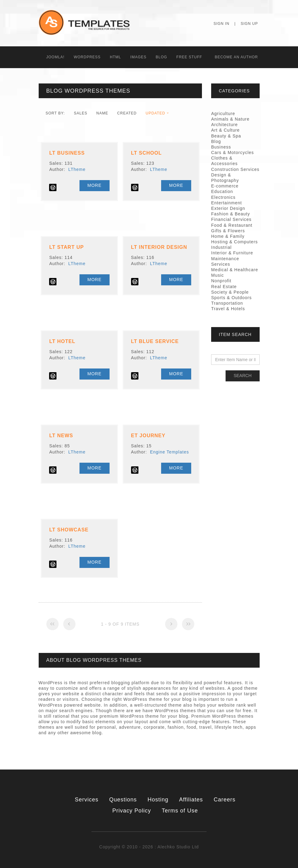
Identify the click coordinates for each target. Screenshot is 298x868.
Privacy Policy (132, 811)
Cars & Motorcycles (232, 152)
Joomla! (56, 57)
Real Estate (224, 287)
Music (218, 275)
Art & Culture (225, 130)
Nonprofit (221, 281)
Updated (155, 113)
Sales (81, 113)
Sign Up (249, 24)
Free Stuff (189, 57)
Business (221, 147)
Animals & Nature (230, 119)
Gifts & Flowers (228, 231)
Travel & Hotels (228, 309)
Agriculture (223, 114)
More (95, 185)
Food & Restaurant (232, 225)
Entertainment (226, 203)
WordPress (87, 57)
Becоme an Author (236, 57)
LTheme (77, 169)
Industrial (221, 247)
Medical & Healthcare (235, 270)
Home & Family (228, 236)
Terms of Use (180, 811)
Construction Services (235, 169)
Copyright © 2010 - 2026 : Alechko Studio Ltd (149, 847)
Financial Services (231, 219)
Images (139, 57)
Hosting (158, 800)
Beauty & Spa (226, 136)
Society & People (230, 292)
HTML (116, 57)
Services (87, 800)
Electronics (223, 197)
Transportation (227, 303)
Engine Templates (170, 452)
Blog (161, 57)
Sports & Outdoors (231, 298)
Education (222, 191)
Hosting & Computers (234, 242)
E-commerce (225, 186)
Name (102, 113)
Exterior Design (228, 208)
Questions (123, 800)
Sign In (222, 24)
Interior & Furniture (232, 253)
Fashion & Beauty (231, 214)
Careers (224, 800)
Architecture (224, 125)
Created (127, 113)
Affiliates (191, 800)
